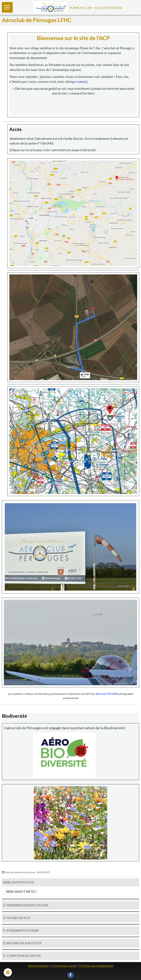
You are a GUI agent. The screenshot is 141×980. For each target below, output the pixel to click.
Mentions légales (38, 966)
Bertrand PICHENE (107, 694)
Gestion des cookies (65, 966)
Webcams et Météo (21, 892)
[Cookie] (8, 972)
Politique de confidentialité (97, 966)
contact (82, 82)
